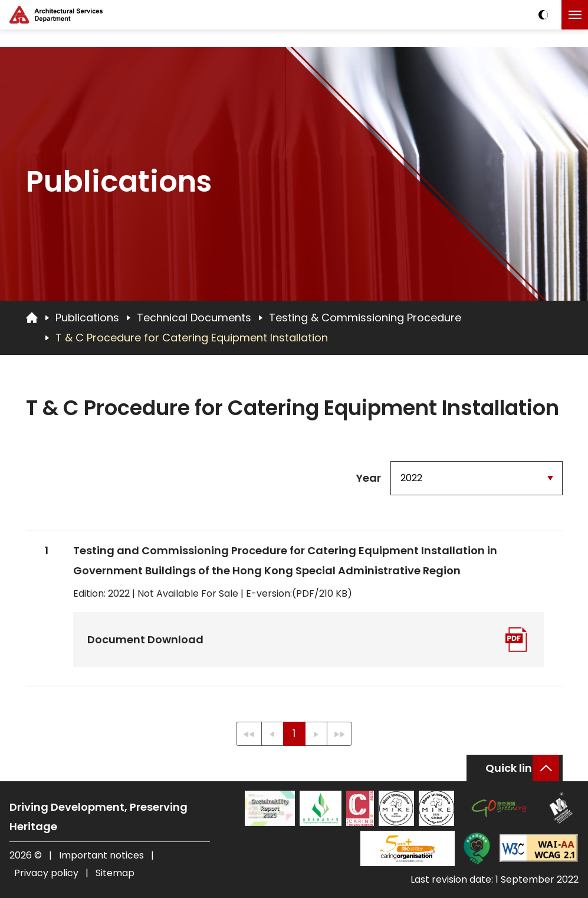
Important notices (103, 855)
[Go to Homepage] (32, 317)
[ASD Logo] (56, 15)
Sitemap (115, 873)
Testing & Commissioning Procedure (365, 318)
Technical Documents (194, 318)
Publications (87, 318)
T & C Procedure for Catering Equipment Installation (192, 338)
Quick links (515, 768)
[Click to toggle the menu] (575, 15)
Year (369, 478)
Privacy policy (46, 873)
